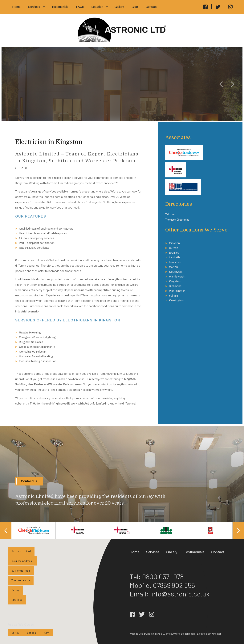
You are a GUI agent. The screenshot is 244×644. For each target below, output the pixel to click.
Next (238, 530)
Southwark (176, 272)
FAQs (80, 7)
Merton (173, 267)
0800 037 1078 (163, 576)
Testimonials (60, 7)
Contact (151, 7)
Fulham (173, 296)
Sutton (174, 248)
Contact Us (29, 481)
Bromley (174, 253)
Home (16, 7)
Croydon (174, 243)
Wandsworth (177, 277)
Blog (135, 7)
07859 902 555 (174, 585)
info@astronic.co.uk (180, 594)
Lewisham (175, 262)
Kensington (176, 301)
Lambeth (174, 258)
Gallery (119, 7)
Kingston (175, 281)
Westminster (177, 291)
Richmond (175, 286)
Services (34, 7)
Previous (6, 530)
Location (97, 7)
